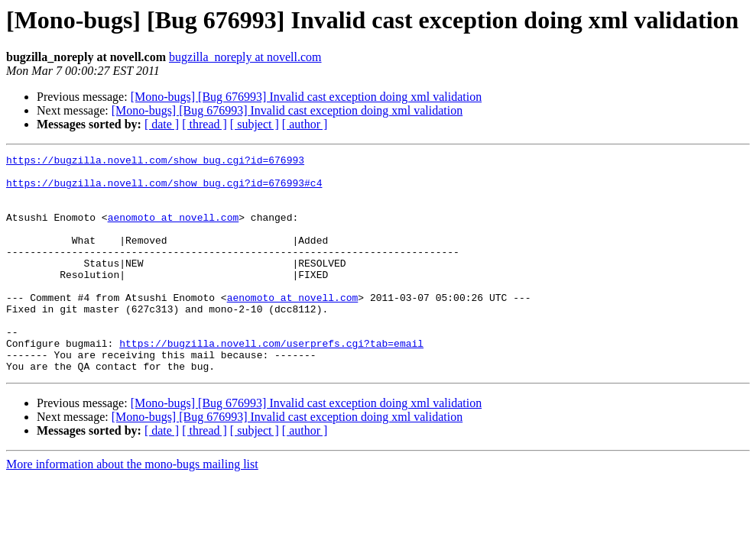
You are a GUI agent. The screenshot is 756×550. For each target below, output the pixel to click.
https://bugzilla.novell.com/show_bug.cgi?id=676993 (155, 162)
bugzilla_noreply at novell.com (245, 57)
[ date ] (162, 124)
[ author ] (305, 124)
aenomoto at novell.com (174, 231)
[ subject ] (255, 124)
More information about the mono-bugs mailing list (132, 508)
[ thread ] (204, 124)
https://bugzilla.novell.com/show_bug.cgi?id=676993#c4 (164, 189)
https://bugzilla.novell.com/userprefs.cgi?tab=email (271, 382)
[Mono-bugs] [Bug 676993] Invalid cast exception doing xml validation (306, 97)
